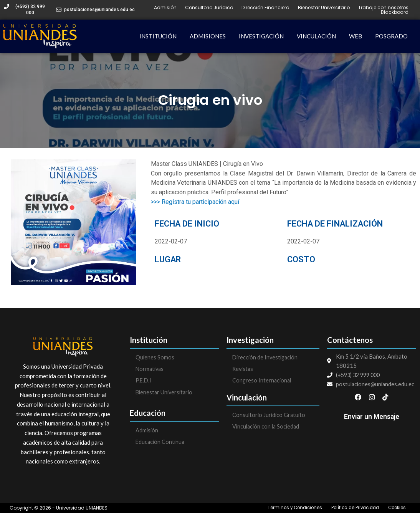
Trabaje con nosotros (383, 8)
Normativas (150, 369)
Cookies (397, 508)
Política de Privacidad (353, 508)
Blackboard (395, 12)
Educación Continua (161, 443)
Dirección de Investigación (266, 357)
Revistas (243, 369)
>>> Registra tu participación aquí (195, 202)
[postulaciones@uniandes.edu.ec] (59, 10)
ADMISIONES (208, 36)
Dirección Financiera (265, 8)
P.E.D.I (144, 381)
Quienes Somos (155, 357)
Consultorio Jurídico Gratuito (270, 416)
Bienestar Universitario (324, 8)
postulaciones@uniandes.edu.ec (99, 10)
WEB (356, 36)
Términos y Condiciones (290, 508)
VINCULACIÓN (316, 36)
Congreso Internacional (263, 381)
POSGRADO (391, 36)
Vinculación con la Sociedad (267, 428)
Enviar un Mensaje (372, 419)
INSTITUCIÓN (158, 36)
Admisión (165, 8)
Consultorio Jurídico (209, 8)
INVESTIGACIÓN (261, 36)
